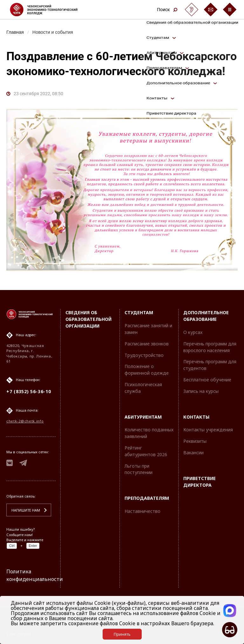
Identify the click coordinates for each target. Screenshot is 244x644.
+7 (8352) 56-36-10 (29, 391)
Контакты (196, 417)
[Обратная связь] (211, 10)
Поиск (167, 10)
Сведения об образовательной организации (88, 319)
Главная (15, 32)
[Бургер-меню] (230, 10)
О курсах (193, 332)
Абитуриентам (143, 417)
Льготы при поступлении (139, 469)
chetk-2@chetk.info (25, 421)
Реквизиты (195, 441)
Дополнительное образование (206, 316)
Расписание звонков (147, 344)
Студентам (139, 312)
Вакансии (193, 453)
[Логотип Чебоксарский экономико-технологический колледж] (49, 10)
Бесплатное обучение (207, 380)
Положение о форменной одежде (147, 370)
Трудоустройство (144, 355)
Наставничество (142, 511)
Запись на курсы (201, 391)
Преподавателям (147, 498)
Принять (122, 634)
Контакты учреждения (208, 430)
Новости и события (53, 32)
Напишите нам (26, 510)
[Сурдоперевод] (192, 10)
